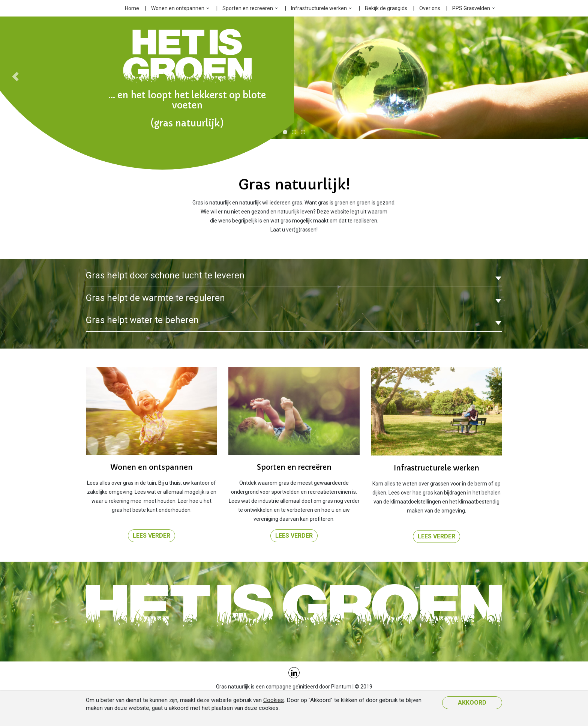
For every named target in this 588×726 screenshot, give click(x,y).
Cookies (274, 700)
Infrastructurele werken (319, 8)
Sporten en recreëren (248, 8)
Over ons (430, 8)
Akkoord (472, 703)
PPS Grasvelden (471, 8)
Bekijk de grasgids (386, 8)
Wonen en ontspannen (178, 8)
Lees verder (151, 536)
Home (132, 8)
